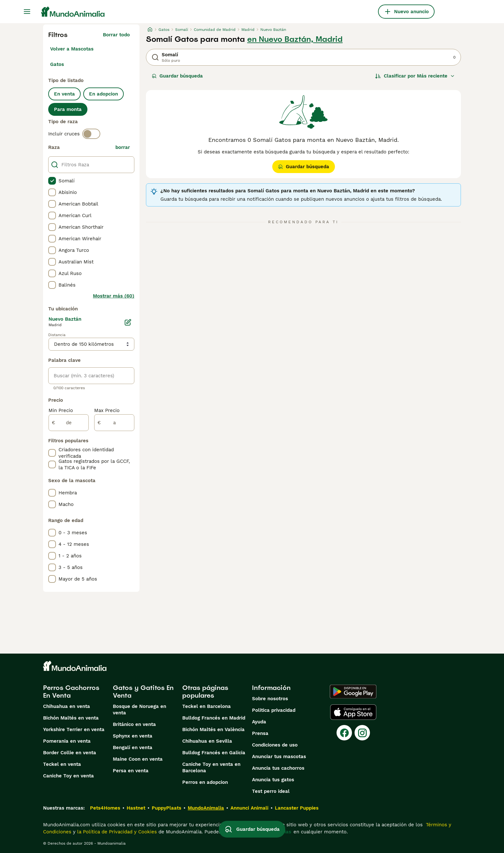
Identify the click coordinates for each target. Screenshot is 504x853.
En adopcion (104, 94)
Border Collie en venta (70, 753)
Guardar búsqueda (177, 76)
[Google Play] (353, 692)
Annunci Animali (249, 808)
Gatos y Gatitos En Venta (143, 692)
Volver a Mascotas (72, 49)
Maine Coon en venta (138, 759)
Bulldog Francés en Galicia (214, 753)
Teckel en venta (62, 764)
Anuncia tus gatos (273, 780)
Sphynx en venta (133, 736)
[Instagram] (362, 733)
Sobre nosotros (270, 699)
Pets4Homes (105, 808)
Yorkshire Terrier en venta (74, 729)
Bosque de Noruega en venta (139, 710)
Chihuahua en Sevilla (207, 741)
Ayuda (259, 722)
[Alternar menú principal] (27, 12)
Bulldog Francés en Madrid (214, 718)
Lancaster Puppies (297, 808)
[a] (114, 423)
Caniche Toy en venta (68, 776)
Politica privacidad (274, 710)
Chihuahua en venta (67, 706)
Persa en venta (131, 771)
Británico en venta (134, 724)
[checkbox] (52, 181)
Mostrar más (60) (114, 296)
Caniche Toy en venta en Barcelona (211, 767)
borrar (123, 147)
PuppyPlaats (166, 808)
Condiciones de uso (275, 745)
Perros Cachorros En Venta (71, 692)
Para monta (68, 109)
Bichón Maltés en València (213, 729)
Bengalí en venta (133, 748)
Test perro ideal (271, 791)
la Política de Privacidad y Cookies (116, 832)
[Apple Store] (353, 712)
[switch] (91, 134)
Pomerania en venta (67, 741)
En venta (64, 94)
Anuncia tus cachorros (278, 768)
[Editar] (128, 322)
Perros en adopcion (205, 782)
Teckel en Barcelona (207, 706)
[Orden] (415, 76)
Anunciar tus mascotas (279, 757)
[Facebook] (344, 733)
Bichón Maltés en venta (71, 718)
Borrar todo (116, 35)
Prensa (260, 733)
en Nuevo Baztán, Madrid (295, 39)
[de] (69, 423)
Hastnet (136, 808)
